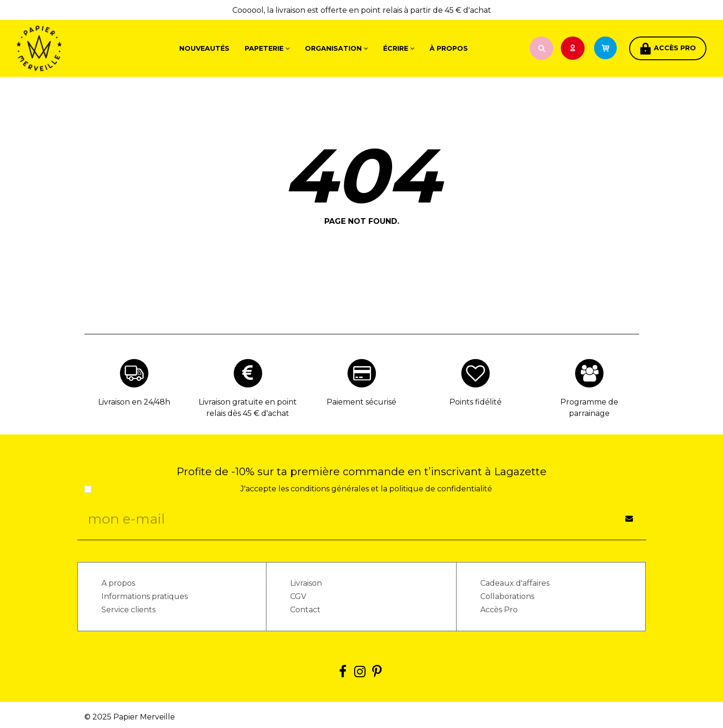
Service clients (128, 610)
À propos (449, 48)
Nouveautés (204, 48)
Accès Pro (499, 610)
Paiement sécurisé (361, 402)
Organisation (333, 48)
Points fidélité (476, 402)
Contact (305, 610)
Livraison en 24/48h (134, 402)
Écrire (396, 48)
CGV (298, 596)
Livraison (306, 583)
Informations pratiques (145, 596)
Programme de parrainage (589, 408)
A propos (118, 583)
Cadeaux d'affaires (515, 583)
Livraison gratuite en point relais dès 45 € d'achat (248, 408)
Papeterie (264, 48)
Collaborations (507, 596)
